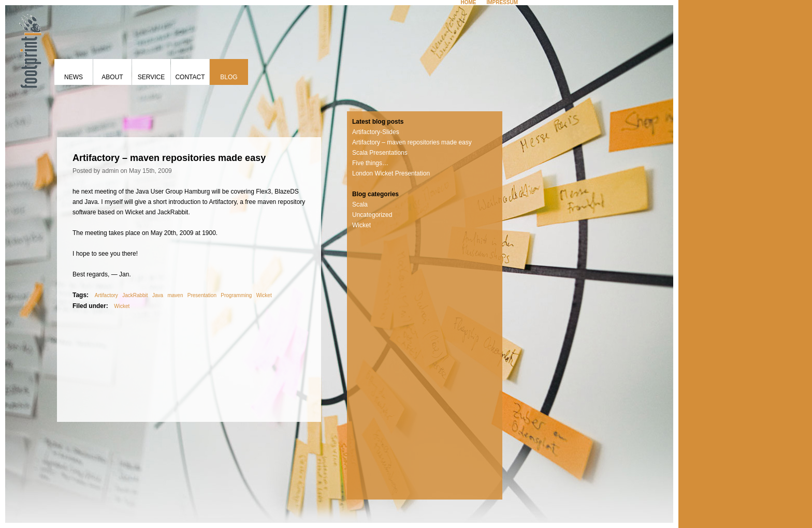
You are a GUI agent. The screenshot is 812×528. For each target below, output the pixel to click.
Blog (229, 77)
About (112, 77)
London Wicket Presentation (391, 173)
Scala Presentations (380, 153)
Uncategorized (372, 215)
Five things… (370, 163)
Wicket (361, 225)
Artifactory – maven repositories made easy (412, 142)
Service (151, 77)
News (74, 77)
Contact (190, 77)
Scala (360, 204)
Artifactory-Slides (376, 132)
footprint (28, 49)
